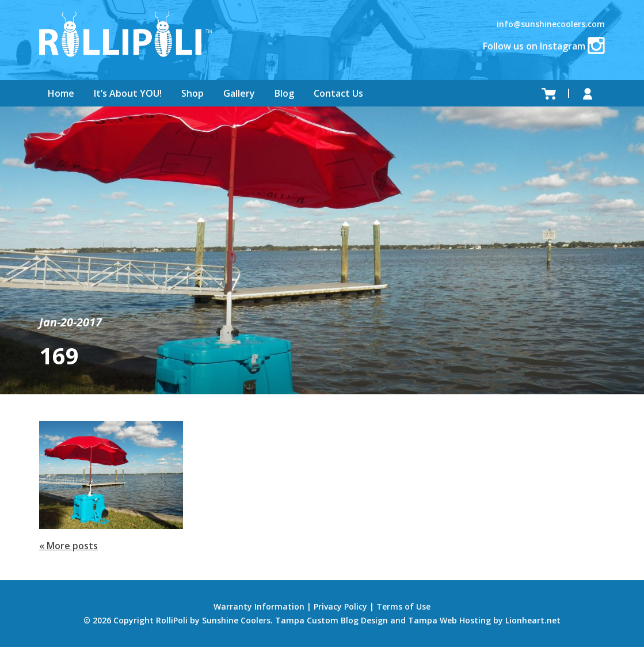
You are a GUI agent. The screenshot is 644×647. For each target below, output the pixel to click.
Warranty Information (259, 606)
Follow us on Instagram (544, 46)
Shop (193, 93)
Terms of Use (403, 606)
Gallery (239, 93)
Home (61, 93)
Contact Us (338, 93)
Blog (284, 93)
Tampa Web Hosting (449, 620)
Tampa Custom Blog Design (331, 620)
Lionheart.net (533, 620)
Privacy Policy (340, 606)
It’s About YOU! (128, 93)
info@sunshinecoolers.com (551, 24)
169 (59, 355)
